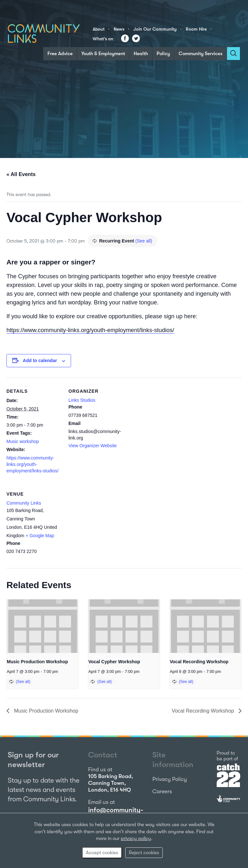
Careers (162, 791)
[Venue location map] (103, 525)
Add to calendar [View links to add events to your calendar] (40, 360)
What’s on (103, 39)
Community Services (201, 54)
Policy (163, 54)
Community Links (24, 503)
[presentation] (42, 626)
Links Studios (82, 400)
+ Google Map (40, 536)
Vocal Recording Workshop (199, 662)
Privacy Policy (170, 779)
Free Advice (60, 54)
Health (141, 54)
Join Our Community (155, 29)
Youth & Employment (103, 54)
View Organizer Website (93, 446)
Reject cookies (144, 853)
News (119, 29)
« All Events (21, 174)
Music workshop (23, 441)
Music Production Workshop (37, 662)
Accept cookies (102, 853)
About (99, 29)
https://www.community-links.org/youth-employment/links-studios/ (90, 330)
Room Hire (196, 29)
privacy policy (136, 838)
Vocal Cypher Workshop (114, 662)
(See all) (144, 241)
